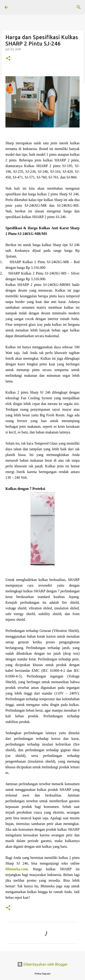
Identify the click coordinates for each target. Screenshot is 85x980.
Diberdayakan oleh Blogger (42, 964)
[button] (8, 59)
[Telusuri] (79, 7)
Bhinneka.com (17, 869)
